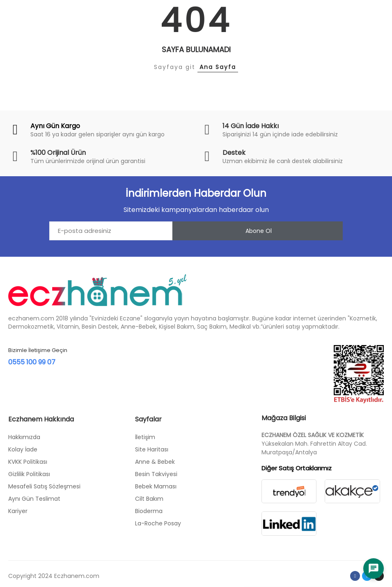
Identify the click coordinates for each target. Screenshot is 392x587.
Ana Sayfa (218, 67)
